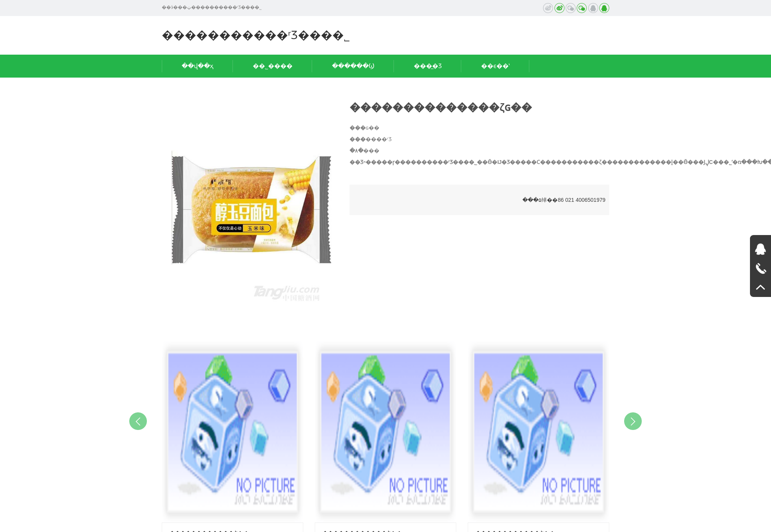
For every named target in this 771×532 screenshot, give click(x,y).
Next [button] (633, 421)
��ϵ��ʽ (495, 66)
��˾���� (273, 66)
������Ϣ (353, 66)
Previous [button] (138, 421)
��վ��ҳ (198, 66)
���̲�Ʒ (428, 66)
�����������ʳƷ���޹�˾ (256, 35)
